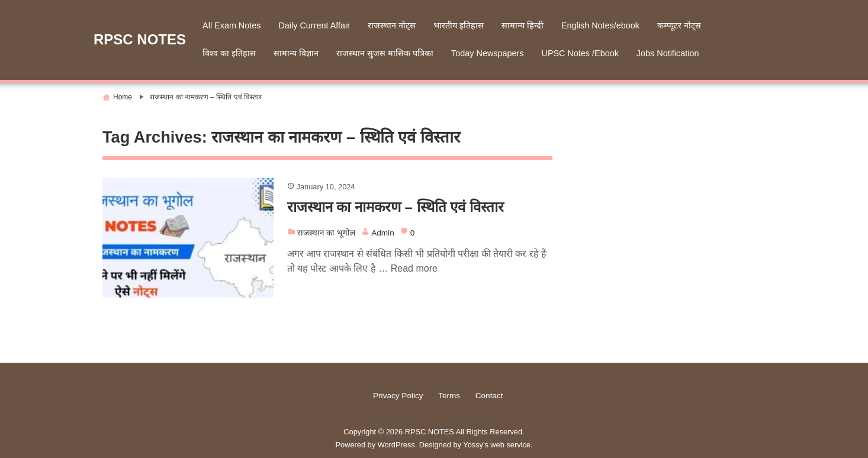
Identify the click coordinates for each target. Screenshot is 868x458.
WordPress (396, 445)
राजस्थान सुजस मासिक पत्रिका (385, 53)
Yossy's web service (497, 445)
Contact (489, 396)
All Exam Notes (232, 25)
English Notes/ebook (600, 25)
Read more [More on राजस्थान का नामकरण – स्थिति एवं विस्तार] (414, 268)
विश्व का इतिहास (229, 53)
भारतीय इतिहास (459, 25)
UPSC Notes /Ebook (580, 53)
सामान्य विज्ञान (296, 53)
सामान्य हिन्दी (523, 25)
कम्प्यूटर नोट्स (679, 25)
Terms (449, 396)
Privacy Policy (398, 396)
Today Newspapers (487, 53)
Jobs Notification (668, 53)
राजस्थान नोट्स (392, 25)
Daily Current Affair (314, 25)
